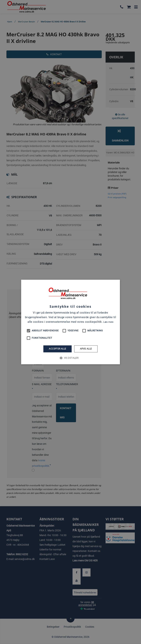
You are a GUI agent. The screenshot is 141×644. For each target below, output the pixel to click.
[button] (70, 358)
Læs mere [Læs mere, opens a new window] (108, 322)
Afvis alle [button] (86, 349)
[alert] (70, 322)
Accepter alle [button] (57, 349)
